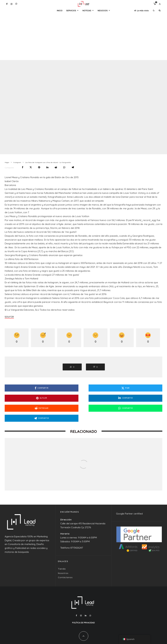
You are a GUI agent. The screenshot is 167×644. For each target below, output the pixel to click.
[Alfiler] (39, 167)
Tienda (62, 556)
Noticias (87, 11)
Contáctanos (65, 564)
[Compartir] (23, 167)
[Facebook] (7, 4)
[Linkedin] (86, 602)
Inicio (60, 11)
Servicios (71, 11)
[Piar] (31, 167)
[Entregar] (56, 167)
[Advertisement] (84, 37)
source (8, 316)
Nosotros (63, 560)
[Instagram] (11, 4)
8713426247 (77, 535)
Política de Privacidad (84, 610)
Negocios (103, 11)
